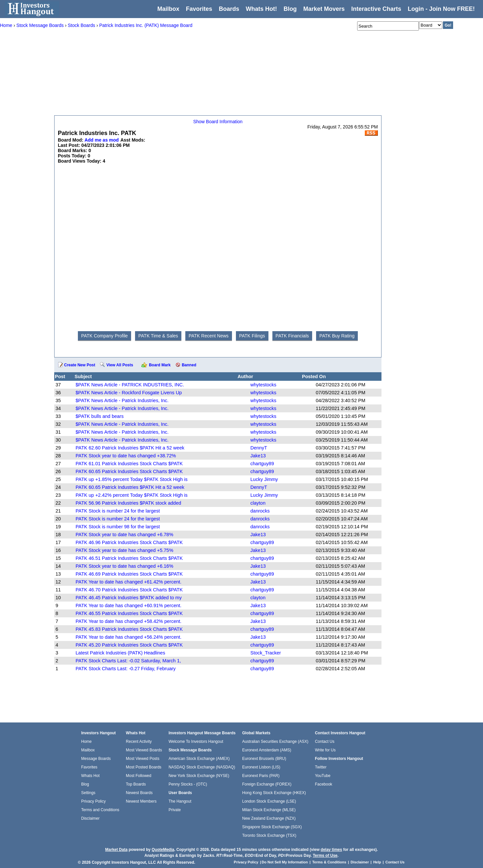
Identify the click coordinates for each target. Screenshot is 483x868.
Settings (88, 793)
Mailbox (168, 9)
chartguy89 (262, 464)
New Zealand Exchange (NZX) (269, 818)
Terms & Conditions (329, 862)
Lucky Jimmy (264, 479)
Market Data (116, 850)
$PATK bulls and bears (100, 416)
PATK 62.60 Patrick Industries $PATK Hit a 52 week (130, 448)
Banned (189, 365)
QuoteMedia (163, 850)
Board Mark (160, 365)
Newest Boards (139, 793)
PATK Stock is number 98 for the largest (118, 527)
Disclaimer (90, 818)
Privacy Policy (93, 801)
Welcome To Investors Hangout (196, 742)
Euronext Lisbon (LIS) (261, 767)
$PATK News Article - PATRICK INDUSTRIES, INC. (130, 385)
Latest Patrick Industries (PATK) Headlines (120, 653)
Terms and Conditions (100, 810)
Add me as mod (102, 140)
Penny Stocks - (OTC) (188, 784)
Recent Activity (139, 742)
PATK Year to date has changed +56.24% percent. (128, 637)
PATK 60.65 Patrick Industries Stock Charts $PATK (129, 471)
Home (86, 742)
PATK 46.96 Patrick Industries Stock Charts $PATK (129, 542)
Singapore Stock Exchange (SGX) (272, 827)
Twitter (321, 767)
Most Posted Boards (144, 767)
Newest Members (141, 801)
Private (175, 810)
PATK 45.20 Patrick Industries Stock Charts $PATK (129, 645)
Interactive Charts (376, 9)
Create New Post (80, 365)
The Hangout (180, 801)
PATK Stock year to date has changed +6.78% (124, 535)
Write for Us (325, 750)
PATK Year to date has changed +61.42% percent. (128, 582)
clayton (258, 503)
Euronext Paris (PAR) (261, 776)
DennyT (259, 448)
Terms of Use (325, 856)
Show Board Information (218, 122)
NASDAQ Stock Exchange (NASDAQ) (202, 767)
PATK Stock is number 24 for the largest (118, 511)
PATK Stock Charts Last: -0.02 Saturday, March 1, (128, 661)
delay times (331, 850)
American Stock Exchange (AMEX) (199, 759)
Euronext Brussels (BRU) (264, 759)
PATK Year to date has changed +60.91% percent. (128, 605)
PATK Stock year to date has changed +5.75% (124, 550)
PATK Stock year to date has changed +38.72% (126, 456)
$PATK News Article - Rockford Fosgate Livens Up (129, 393)
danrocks (260, 511)
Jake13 (258, 456)
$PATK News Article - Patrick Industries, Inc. (122, 400)
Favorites (199, 9)
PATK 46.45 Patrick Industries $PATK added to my (129, 598)
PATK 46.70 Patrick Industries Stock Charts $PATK (129, 590)
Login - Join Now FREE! (441, 9)
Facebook (323, 784)
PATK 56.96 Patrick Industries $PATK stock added (128, 503)
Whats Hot (90, 776)
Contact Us (324, 742)
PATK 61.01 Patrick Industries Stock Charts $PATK (129, 464)
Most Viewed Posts (143, 759)
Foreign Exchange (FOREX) (267, 784)
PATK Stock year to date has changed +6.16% (124, 566)
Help (377, 862)
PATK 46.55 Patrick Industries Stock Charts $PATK (129, 613)
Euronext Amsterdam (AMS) (267, 750)
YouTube (322, 776)
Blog (85, 784)
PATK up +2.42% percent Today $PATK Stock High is (132, 495)
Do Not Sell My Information (285, 862)
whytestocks (263, 385)
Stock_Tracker (266, 653)
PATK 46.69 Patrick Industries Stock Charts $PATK (129, 574)
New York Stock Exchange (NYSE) (199, 776)
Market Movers (324, 9)
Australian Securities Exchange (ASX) (275, 742)
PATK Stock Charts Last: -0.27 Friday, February (126, 669)
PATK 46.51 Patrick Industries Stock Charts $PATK (129, 558)
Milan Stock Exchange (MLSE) (269, 810)
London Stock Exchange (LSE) (269, 801)
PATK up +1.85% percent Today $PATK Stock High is (132, 479)
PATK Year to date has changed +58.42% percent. (128, 621)
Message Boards (96, 759)
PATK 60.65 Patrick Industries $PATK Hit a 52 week (130, 487)
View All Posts (120, 365)
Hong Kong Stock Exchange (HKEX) (274, 793)
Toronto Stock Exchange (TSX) (269, 835)
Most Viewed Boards (144, 750)
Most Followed (138, 776)
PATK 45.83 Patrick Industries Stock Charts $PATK (129, 629)
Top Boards (136, 784)
